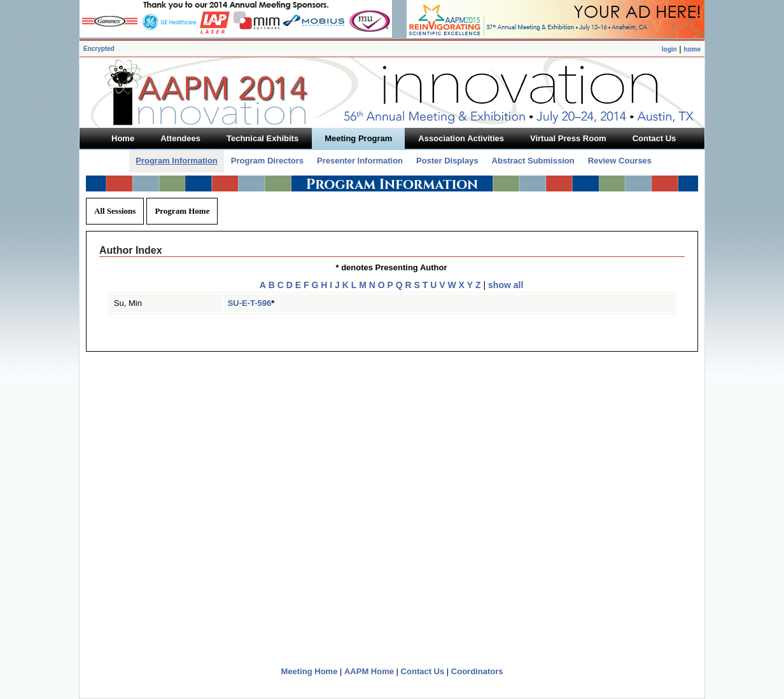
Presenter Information (360, 161)
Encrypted (99, 49)
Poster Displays (447, 161)
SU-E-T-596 (250, 303)
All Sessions (115, 211)
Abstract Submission (533, 161)
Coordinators (477, 671)
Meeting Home (310, 671)
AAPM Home (369, 671)
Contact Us (423, 671)
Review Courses (620, 161)
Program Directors (267, 161)
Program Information (177, 161)
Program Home (182, 211)
